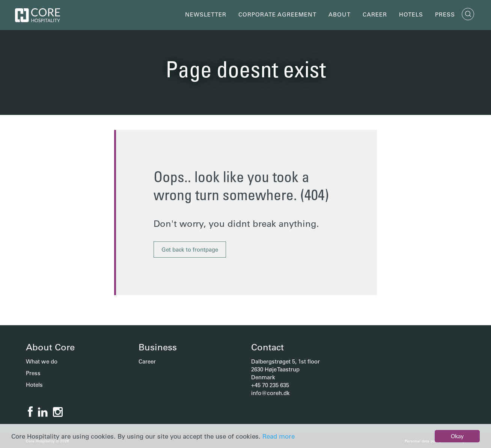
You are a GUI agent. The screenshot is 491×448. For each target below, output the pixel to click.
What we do (42, 361)
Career (375, 14)
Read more (279, 436)
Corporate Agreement (277, 14)
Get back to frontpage (190, 250)
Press (445, 14)
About (340, 14)
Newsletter (206, 14)
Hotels (411, 14)
